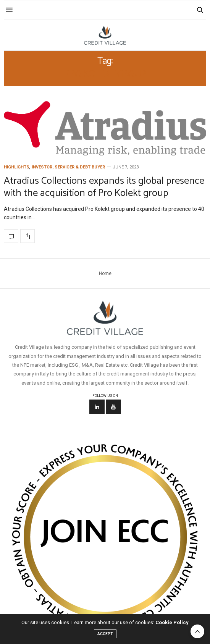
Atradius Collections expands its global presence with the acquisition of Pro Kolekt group (104, 187)
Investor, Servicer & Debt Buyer (68, 167)
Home (105, 273)
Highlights (17, 167)
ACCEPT (105, 634)
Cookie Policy (172, 622)
